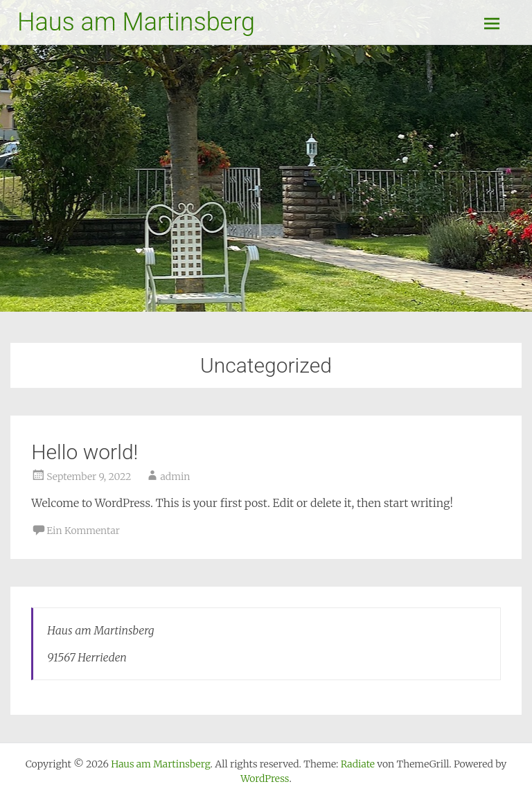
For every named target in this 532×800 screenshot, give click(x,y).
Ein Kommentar (83, 531)
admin (175, 477)
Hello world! (85, 452)
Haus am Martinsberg (136, 22)
